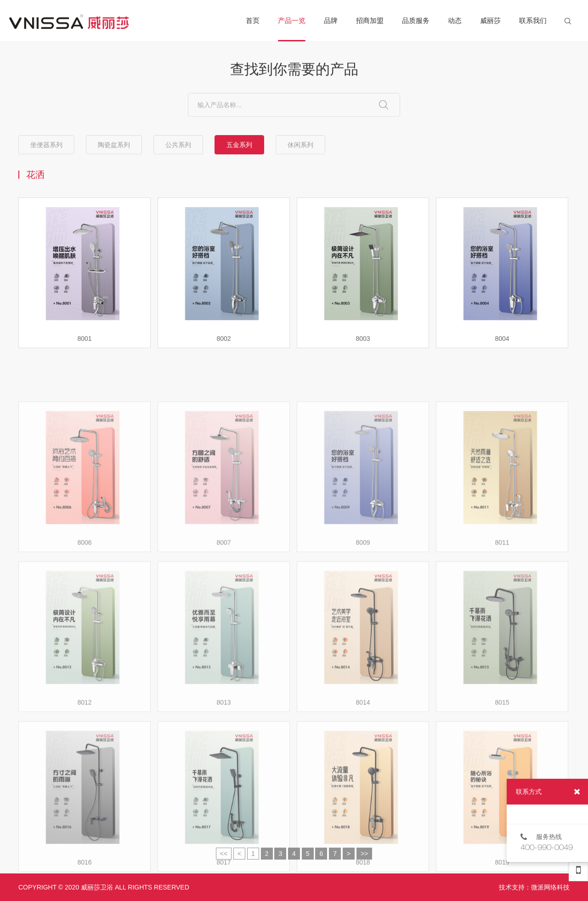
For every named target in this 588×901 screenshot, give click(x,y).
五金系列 (239, 145)
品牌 (331, 20)
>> (364, 859)
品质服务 (416, 20)
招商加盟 (370, 20)
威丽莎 (490, 20)
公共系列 (178, 145)
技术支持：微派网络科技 (534, 887)
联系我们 (533, 20)
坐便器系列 (46, 145)
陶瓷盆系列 (114, 145)
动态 (455, 20)
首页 (253, 20)
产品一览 (292, 29)
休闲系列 (300, 145)
